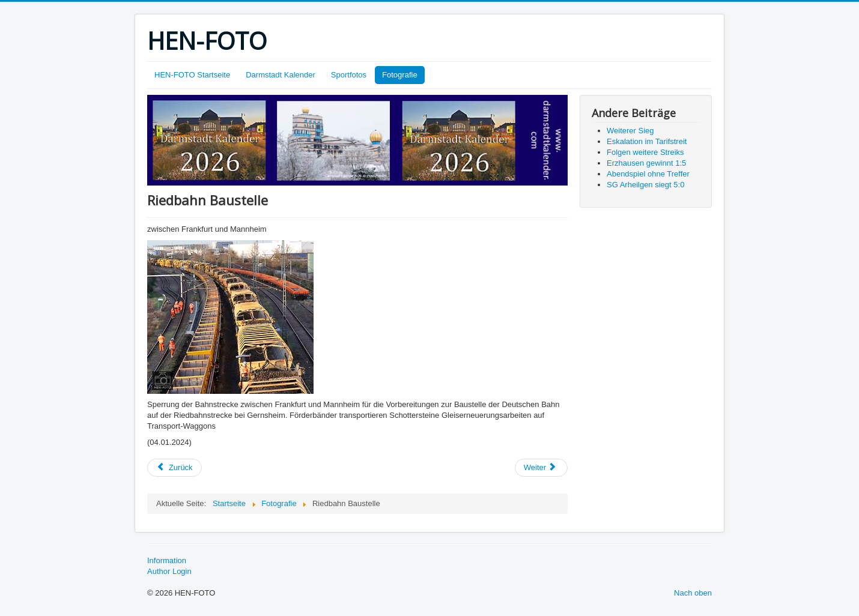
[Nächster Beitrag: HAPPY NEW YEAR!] (541, 468)
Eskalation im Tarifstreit (647, 141)
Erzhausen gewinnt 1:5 (646, 163)
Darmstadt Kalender (281, 75)
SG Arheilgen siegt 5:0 (645, 185)
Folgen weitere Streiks (645, 152)
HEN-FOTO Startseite (192, 75)
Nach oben (693, 593)
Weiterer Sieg (630, 131)
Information (167, 560)
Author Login (169, 571)
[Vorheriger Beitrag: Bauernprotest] (175, 468)
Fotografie (400, 75)
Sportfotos (349, 75)
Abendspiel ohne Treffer (648, 174)
